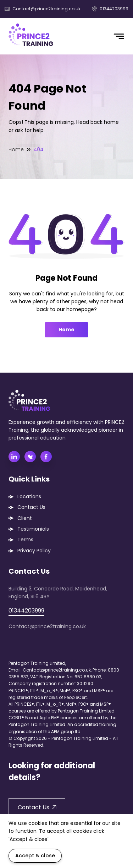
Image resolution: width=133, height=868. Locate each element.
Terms (25, 540)
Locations (29, 496)
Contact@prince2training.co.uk (43, 9)
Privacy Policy (34, 551)
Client (25, 518)
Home (16, 149)
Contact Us (31, 507)
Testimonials (33, 529)
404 (38, 149)
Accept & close (35, 856)
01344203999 (110, 9)
